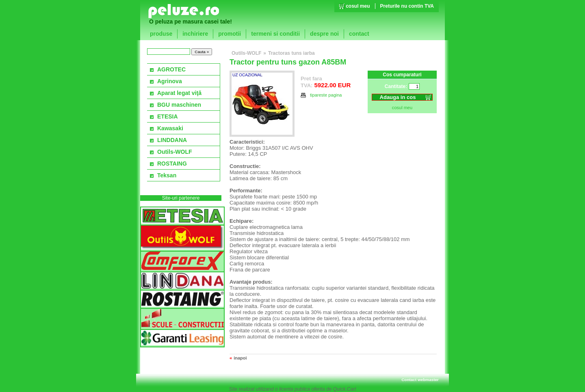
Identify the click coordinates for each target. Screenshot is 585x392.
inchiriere (195, 34)
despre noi (324, 34)
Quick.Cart (345, 389)
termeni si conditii (275, 34)
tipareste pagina (321, 95)
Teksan (167, 175)
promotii (230, 34)
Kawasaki (170, 128)
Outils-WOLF (175, 152)
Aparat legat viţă (179, 93)
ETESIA (168, 116)
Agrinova (170, 81)
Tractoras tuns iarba (291, 53)
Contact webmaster (420, 380)
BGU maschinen (179, 105)
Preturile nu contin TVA (407, 6)
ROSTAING (172, 164)
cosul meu (358, 6)
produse (161, 34)
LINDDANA (172, 140)
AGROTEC (171, 69)
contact (359, 34)
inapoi (240, 358)
